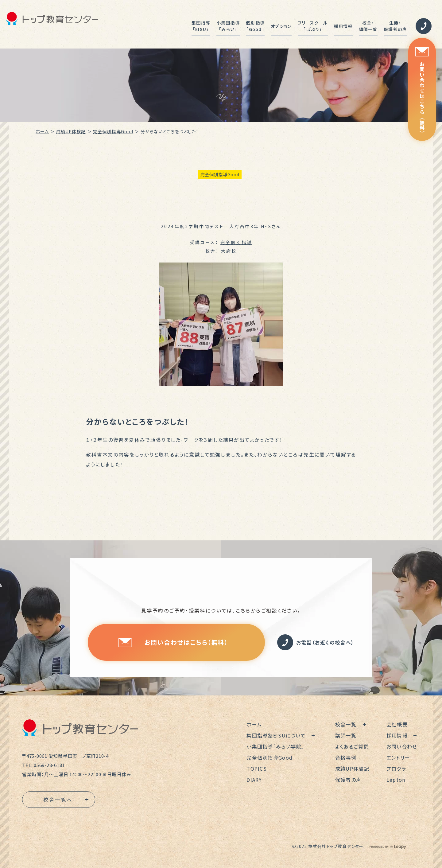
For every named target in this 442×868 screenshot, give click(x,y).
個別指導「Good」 (255, 26)
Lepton (396, 780)
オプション (281, 26)
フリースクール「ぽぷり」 (313, 26)
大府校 (229, 251)
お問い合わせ (402, 746)
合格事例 (346, 757)
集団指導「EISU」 (201, 26)
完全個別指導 (236, 242)
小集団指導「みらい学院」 (275, 746)
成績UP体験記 (71, 131)
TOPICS (257, 769)
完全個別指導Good (113, 131)
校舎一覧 (346, 724)
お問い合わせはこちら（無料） (422, 91)
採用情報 (343, 26)
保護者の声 (348, 780)
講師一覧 (346, 735)
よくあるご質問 (352, 746)
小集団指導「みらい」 (228, 26)
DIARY (254, 780)
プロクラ (396, 769)
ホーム (42, 131)
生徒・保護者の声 (395, 26)
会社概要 (397, 724)
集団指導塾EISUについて (276, 735)
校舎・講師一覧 (368, 26)
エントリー (398, 757)
